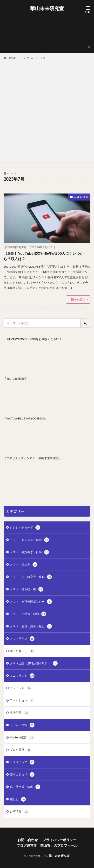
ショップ (13, 32)
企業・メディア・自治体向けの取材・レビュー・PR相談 (44, 43)
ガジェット (21, 688)
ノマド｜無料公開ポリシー (31, 602)
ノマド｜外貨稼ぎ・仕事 (29, 552)
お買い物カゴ (16, 23)
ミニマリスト (22, 676)
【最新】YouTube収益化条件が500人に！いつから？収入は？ (44, 256)
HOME (12, 58)
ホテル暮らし (22, 651)
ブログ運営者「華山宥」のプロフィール (34, 37)
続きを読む (78, 299)
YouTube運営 (81, 197)
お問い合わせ (16, 20)
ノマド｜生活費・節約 (28, 614)
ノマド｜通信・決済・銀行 (31, 626)
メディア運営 (22, 725)
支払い (12, 46)
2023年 (29, 58)
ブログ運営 (21, 750)
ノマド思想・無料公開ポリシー (34, 663)
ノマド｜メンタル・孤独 (29, 540)
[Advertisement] (47, 110)
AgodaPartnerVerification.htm (27, 17)
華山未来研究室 (47, 8)
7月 (43, 58)
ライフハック (22, 762)
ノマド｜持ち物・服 (27, 589)
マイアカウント (18, 40)
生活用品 (19, 713)
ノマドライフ (22, 639)
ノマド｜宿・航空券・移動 (31, 577)
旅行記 (18, 799)
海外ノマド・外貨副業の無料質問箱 (31, 49)
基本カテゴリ (22, 775)
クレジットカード (25, 527)
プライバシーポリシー (22, 35)
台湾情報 (19, 812)
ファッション (22, 700)
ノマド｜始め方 (24, 565)
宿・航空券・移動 (25, 787)
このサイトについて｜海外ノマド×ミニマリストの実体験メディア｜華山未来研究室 (47, 27)
